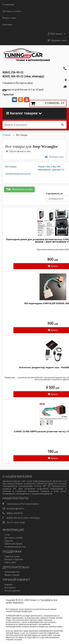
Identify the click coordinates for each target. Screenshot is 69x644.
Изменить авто (54, 157)
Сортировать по (54, 194)
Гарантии (9, 541)
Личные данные (12, 591)
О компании (8, 5)
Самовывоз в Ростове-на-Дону (18, 83)
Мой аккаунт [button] (57, 34)
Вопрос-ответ (9, 18)
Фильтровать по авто (19, 189)
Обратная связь (12, 556)
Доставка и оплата (12, 11)
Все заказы (10, 588)
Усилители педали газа (18, 174)
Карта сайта (10, 562)
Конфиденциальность (15, 547)
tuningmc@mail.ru (15, 509)
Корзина (9, 585)
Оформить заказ (57, 40)
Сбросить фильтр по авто (18, 151)
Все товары (11, 167)
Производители (12, 572)
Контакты (7, 25)
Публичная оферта (13, 544)
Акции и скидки (12, 575)
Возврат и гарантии (14, 559)
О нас (7, 535)
